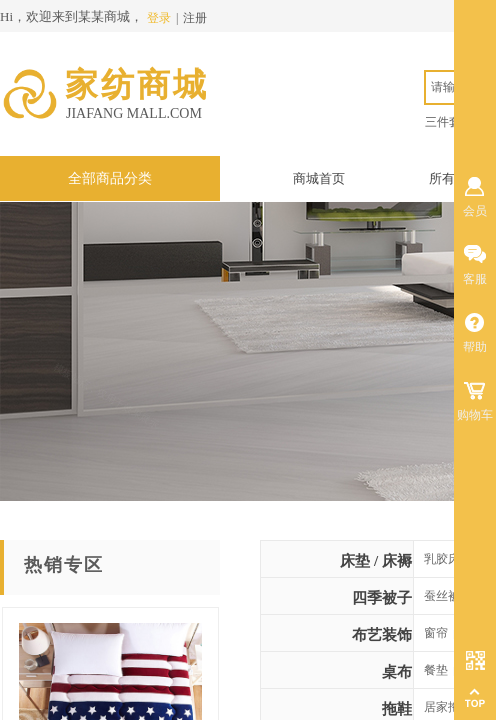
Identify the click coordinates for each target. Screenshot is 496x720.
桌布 (397, 672)
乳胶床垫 (448, 559)
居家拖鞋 (448, 707)
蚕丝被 (442, 596)
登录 (159, 18)
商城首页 (319, 178)
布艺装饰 (382, 635)
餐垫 (436, 670)
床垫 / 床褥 (376, 561)
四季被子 (382, 598)
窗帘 (436, 633)
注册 (195, 18)
